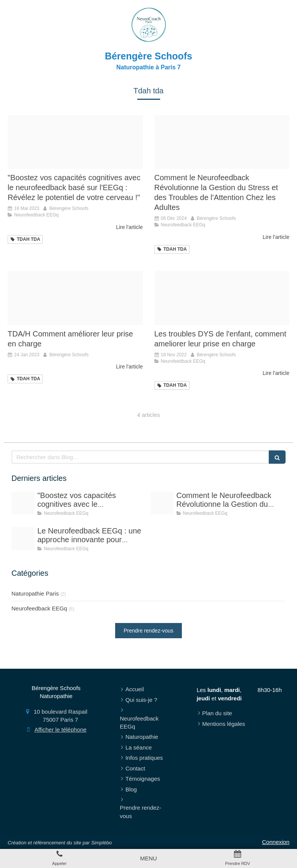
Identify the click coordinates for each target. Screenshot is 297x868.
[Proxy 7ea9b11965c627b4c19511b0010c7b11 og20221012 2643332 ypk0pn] (75, 142)
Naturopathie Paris (35, 593)
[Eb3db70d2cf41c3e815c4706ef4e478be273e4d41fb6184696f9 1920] (222, 298)
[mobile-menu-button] (148, 858)
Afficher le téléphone (60, 729)
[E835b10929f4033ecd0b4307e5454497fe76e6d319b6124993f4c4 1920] (23, 538)
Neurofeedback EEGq (39, 608)
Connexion (276, 842)
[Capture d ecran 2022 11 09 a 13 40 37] (75, 298)
